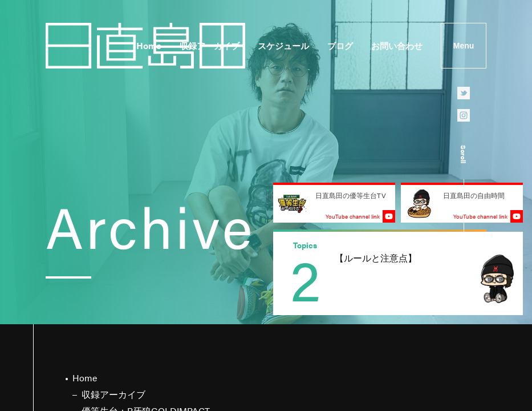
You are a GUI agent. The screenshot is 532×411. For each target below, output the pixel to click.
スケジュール (283, 45)
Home (149, 45)
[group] (398, 273)
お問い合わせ (397, 45)
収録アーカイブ (210, 45)
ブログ (340, 45)
